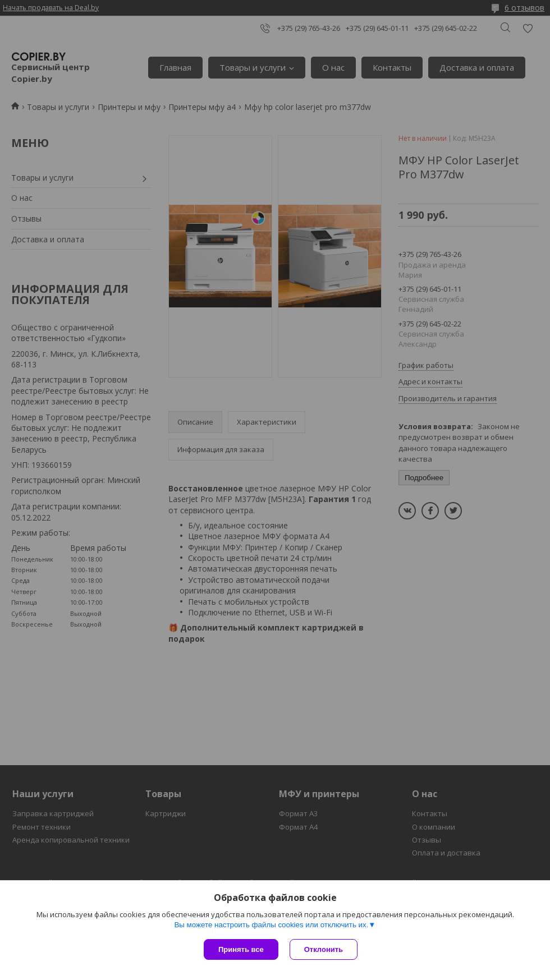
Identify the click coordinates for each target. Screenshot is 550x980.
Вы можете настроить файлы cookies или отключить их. (271, 925)
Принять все (241, 949)
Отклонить (324, 949)
